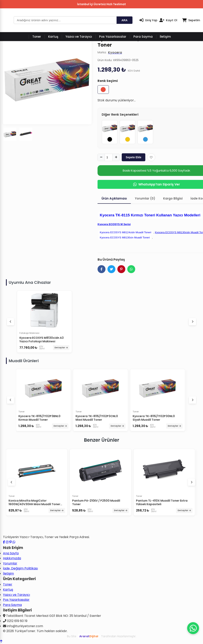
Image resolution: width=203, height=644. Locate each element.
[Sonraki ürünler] (192, 482)
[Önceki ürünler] (11, 482)
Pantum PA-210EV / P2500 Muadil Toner (96, 502)
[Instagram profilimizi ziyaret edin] (7, 542)
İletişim (165, 37)
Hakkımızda (12, 558)
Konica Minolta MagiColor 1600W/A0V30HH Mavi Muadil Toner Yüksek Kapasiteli (34, 504)
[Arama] (65, 20)
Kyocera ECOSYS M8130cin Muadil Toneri (125, 238)
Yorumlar (10, 563)
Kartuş (53, 37)
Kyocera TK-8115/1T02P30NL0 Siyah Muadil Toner (154, 418)
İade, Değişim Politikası (20, 568)
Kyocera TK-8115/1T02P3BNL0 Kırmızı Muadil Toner (39, 418)
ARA (124, 20)
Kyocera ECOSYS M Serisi (114, 224)
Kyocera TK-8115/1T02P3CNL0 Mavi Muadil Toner (97, 418)
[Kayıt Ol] (168, 20)
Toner (37, 37)
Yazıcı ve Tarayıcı (79, 37)
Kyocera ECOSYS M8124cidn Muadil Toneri (125, 232)
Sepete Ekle (134, 157)
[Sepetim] (191, 20)
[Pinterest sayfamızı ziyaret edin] (11, 542)
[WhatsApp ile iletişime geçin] (14, 542)
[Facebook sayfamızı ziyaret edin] (4, 542)
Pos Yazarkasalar (113, 37)
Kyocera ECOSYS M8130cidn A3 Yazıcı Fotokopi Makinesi (42, 340)
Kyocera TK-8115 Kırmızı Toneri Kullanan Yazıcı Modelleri (150, 215)
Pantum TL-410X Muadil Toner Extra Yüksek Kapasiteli (162, 502)
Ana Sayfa (11, 553)
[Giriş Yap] (148, 20)
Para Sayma (143, 37)
